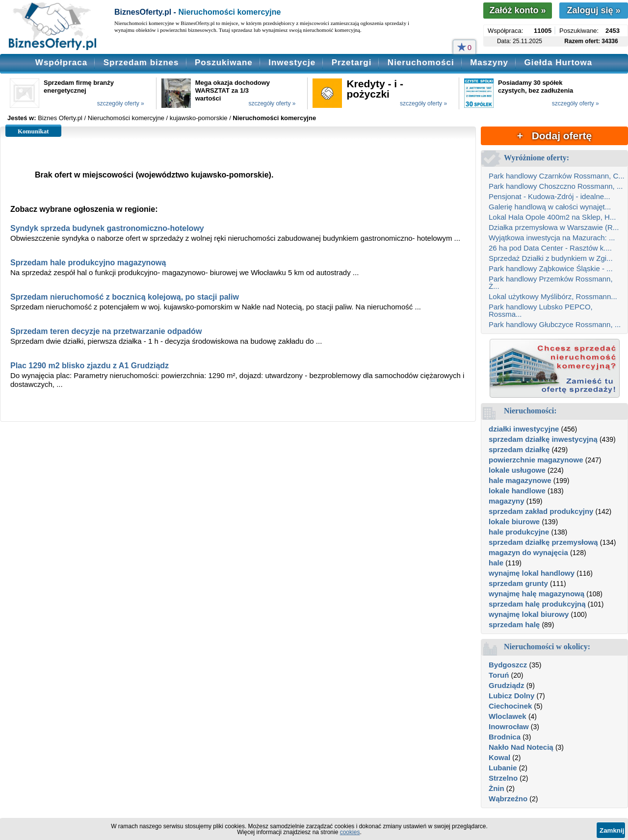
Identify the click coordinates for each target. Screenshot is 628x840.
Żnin (497, 788)
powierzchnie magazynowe (536, 460)
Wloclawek (508, 716)
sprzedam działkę (519, 449)
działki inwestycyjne (524, 429)
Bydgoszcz (508, 665)
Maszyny (489, 63)
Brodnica (505, 737)
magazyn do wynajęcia (528, 552)
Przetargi (352, 63)
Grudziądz (507, 685)
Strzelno (503, 778)
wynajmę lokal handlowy (532, 573)
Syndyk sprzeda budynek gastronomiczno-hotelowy (107, 228)
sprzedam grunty (518, 583)
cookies (350, 832)
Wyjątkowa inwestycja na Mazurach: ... (552, 238)
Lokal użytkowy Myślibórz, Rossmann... (553, 296)
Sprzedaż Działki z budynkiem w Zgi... (551, 258)
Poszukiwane (224, 63)
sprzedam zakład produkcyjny (541, 511)
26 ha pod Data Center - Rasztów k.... (550, 248)
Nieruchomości (421, 63)
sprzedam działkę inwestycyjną (543, 439)
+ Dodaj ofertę (554, 136)
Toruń (499, 675)
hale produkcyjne (519, 532)
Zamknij (612, 830)
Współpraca (61, 63)
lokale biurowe (514, 522)
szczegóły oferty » (121, 103)
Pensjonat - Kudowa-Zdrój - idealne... (549, 196)
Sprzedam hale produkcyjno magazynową (88, 263)
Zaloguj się (593, 10)
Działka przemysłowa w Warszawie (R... (554, 227)
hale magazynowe (520, 480)
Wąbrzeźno (508, 799)
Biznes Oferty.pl (60, 118)
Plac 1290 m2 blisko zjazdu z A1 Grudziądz (90, 366)
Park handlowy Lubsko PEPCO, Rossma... (541, 310)
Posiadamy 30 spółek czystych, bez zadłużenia (536, 87)
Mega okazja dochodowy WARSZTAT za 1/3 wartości (233, 90)
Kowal (499, 757)
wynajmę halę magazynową (536, 594)
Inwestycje (292, 63)
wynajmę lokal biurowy (529, 614)
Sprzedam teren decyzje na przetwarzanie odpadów (106, 331)
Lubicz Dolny (511, 696)
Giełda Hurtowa (558, 63)
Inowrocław (509, 726)
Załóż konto (517, 10)
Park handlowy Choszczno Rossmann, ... (556, 186)
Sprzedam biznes (141, 63)
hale (496, 563)
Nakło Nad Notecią (521, 747)
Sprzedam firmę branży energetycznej (79, 87)
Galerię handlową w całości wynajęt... (550, 207)
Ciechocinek (510, 706)
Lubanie (503, 768)
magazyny (507, 501)
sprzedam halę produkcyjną (537, 604)
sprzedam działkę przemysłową (543, 542)
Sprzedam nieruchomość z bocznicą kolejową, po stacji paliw (125, 297)
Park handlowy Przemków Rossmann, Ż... (551, 282)
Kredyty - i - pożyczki (375, 89)
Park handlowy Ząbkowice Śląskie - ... (551, 268)
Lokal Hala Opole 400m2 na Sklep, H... (552, 217)
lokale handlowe (517, 491)
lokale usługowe (517, 470)
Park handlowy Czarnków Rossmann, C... (557, 176)
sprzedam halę (514, 624)
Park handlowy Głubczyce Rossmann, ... (555, 324)
